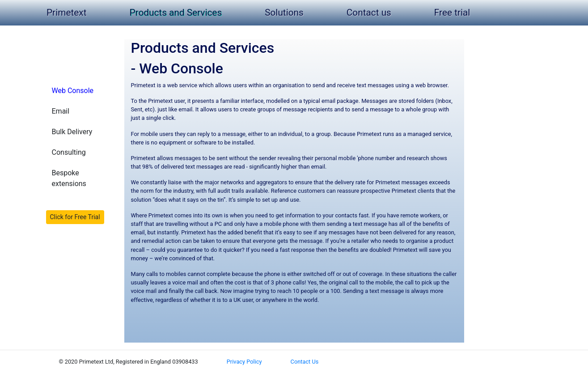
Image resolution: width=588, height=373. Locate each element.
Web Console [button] (73, 91)
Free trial (452, 13)
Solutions (284, 13)
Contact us (369, 13)
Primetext (68, 12)
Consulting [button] (69, 152)
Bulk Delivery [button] (72, 132)
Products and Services (176, 13)
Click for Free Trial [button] (75, 217)
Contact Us (305, 362)
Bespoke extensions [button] (69, 178)
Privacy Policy (244, 362)
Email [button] (61, 111)
